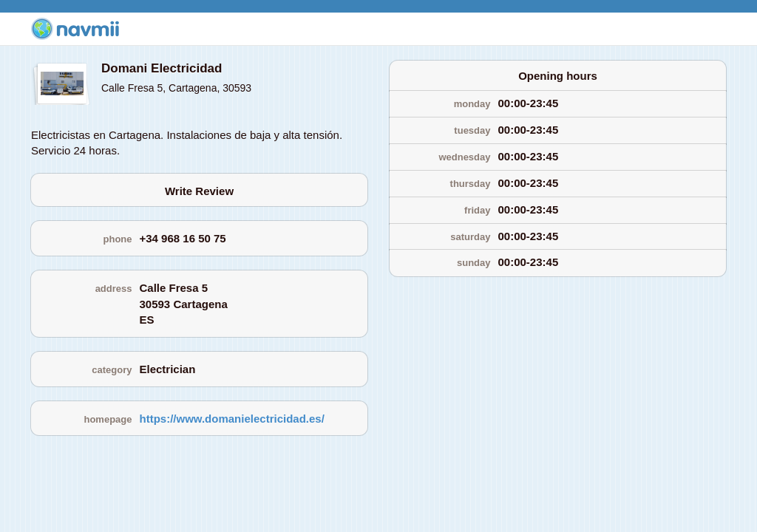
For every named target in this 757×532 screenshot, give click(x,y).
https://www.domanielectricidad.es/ (232, 419)
